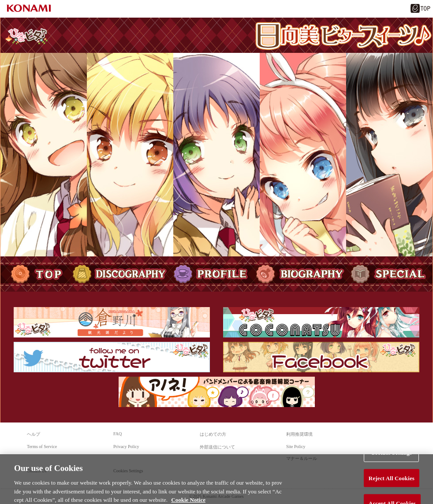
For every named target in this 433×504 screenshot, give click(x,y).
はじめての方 (213, 434)
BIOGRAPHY (300, 274)
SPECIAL (390, 274)
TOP (34, 274)
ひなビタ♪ (26, 36)
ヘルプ (34, 434)
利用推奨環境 (299, 434)
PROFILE (211, 274)
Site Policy (296, 447)
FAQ (118, 434)
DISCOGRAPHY (119, 274)
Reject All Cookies (392, 480)
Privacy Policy (126, 447)
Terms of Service (42, 447)
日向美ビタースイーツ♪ (343, 36)
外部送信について (217, 447)
